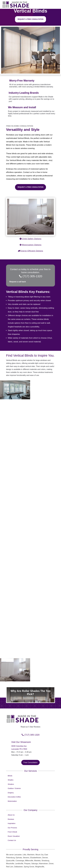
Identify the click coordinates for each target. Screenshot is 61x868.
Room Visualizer (14, 827)
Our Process (12, 818)
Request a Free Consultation (31, 187)
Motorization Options (32, 245)
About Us (11, 805)
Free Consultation (30, 753)
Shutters (11, 775)
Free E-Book (12, 822)
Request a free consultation (31, 19)
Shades (11, 770)
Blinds (10, 766)
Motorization (12, 792)
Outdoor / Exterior (14, 779)
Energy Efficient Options (32, 251)
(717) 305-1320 (32, 276)
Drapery (11, 783)
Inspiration (12, 814)
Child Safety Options (32, 239)
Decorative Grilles (14, 787)
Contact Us (12, 831)
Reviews (11, 810)
